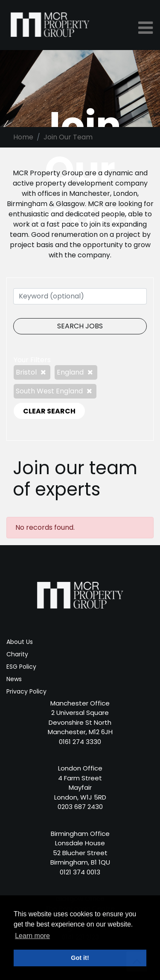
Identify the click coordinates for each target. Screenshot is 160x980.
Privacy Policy (26, 691)
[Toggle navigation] (146, 28)
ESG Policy (21, 667)
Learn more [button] (32, 936)
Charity (17, 654)
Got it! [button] (80, 958)
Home (23, 137)
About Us (20, 642)
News (14, 679)
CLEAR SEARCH (49, 411)
